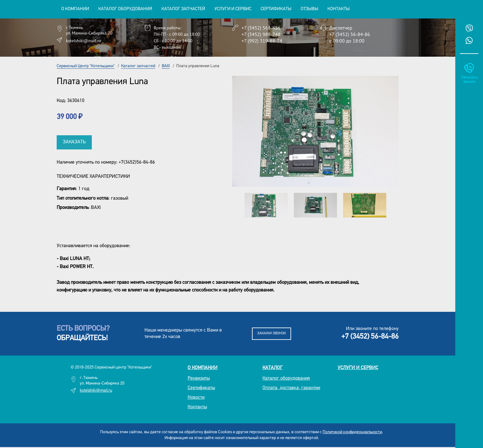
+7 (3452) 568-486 (261, 28)
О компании (203, 368)
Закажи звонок (272, 333)
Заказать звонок (469, 80)
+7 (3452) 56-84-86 (350, 34)
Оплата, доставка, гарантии (291, 388)
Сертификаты (276, 9)
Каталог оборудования (286, 378)
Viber (469, 28)
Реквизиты (199, 378)
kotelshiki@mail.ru (83, 41)
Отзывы (309, 9)
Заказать (74, 142)
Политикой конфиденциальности (352, 432)
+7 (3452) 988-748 (261, 34)
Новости (196, 397)
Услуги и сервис (358, 368)
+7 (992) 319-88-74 (262, 41)
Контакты (339, 9)
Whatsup (469, 40)
